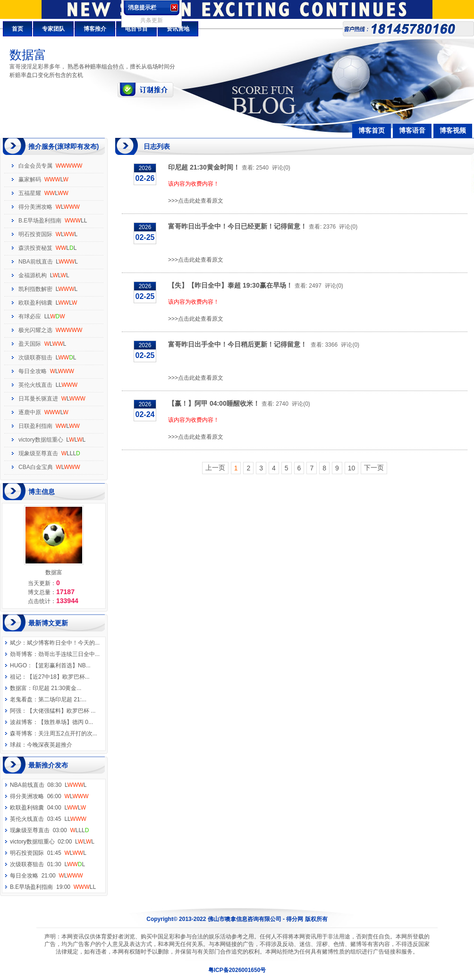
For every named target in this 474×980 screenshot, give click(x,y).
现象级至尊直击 (38, 453)
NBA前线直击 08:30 (48, 785)
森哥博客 (21, 733)
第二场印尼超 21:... (62, 699)
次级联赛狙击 (35, 358)
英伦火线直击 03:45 (48, 819)
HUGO (18, 665)
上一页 (215, 468)
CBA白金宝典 (36, 467)
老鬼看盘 (21, 699)
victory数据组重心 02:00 (52, 842)
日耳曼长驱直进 (38, 399)
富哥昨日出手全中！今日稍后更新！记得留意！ (238, 344)
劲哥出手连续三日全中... (69, 654)
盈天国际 (30, 344)
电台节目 (136, 29)
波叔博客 (21, 722)
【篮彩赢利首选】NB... (62, 665)
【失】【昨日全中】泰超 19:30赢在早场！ (230, 285)
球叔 (16, 745)
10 (352, 468)
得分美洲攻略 (35, 207)
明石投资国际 (35, 234)
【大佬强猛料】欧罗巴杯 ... (61, 711)
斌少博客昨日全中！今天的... (63, 643)
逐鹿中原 (30, 412)
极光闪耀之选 (35, 330)
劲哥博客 (21, 654)
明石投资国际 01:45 (48, 853)
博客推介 (95, 29)
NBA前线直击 (36, 262)
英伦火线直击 (35, 385)
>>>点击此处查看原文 (196, 201)
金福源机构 (33, 275)
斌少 (16, 643)
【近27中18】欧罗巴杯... (58, 677)
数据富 (18, 688)
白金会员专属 (35, 166)
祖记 (16, 677)
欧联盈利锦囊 (35, 303)
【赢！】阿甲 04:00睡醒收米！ (214, 403)
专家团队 (53, 29)
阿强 (16, 711)
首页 (17, 29)
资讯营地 (178, 29)
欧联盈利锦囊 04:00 (48, 808)
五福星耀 (30, 193)
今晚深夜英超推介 (50, 745)
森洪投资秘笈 (35, 248)
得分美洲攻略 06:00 (49, 796)
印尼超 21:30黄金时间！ (204, 167)
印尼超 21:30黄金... (57, 688)
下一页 (374, 468)
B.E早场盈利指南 (40, 221)
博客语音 (412, 130)
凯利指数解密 (35, 289)
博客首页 (372, 130)
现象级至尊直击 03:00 (49, 830)
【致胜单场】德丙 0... (66, 722)
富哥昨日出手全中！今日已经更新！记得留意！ (237, 226)
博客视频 (453, 130)
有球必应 (30, 316)
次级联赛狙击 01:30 (47, 864)
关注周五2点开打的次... (68, 733)
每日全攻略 (33, 371)
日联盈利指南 (35, 426)
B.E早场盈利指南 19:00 (53, 887)
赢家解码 (30, 179)
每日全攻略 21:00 (46, 876)
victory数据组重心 (41, 440)
